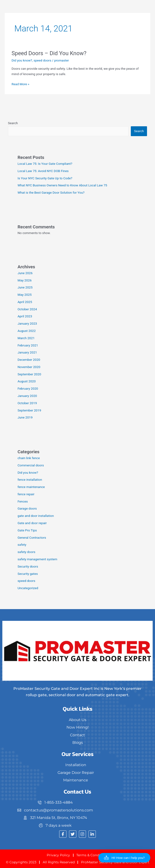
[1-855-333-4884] (56, 803)
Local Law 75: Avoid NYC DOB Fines (43, 171)
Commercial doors (31, 465)
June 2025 (25, 287)
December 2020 (29, 360)
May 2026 (25, 280)
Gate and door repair (32, 523)
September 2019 (29, 410)
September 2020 (29, 374)
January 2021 (27, 352)
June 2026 (25, 273)
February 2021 (28, 345)
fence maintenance (31, 487)
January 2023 (27, 323)
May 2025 (25, 295)
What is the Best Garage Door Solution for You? (51, 192)
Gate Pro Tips (27, 530)
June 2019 (25, 417)
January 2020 (27, 396)
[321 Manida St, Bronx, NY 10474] (56, 818)
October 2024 (27, 309)
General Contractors (32, 538)
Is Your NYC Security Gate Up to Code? (45, 178)
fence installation (30, 480)
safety (22, 545)
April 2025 (25, 302)
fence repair (26, 494)
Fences (23, 501)
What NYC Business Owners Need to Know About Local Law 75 (62, 185)
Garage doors (27, 508)
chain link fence (29, 458)
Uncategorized (28, 588)
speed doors (42, 60)
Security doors (28, 566)
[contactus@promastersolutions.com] (56, 810)
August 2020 (27, 381)
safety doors (27, 552)
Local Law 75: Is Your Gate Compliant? (45, 164)
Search (13, 123)
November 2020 (29, 367)
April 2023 (25, 316)
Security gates (28, 574)
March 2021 (26, 338)
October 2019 (27, 403)
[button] (124, 858)
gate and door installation (36, 516)
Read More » (20, 84)
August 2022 (27, 331)
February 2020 (28, 388)
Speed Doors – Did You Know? (49, 53)
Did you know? (22, 60)
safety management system (37, 559)
